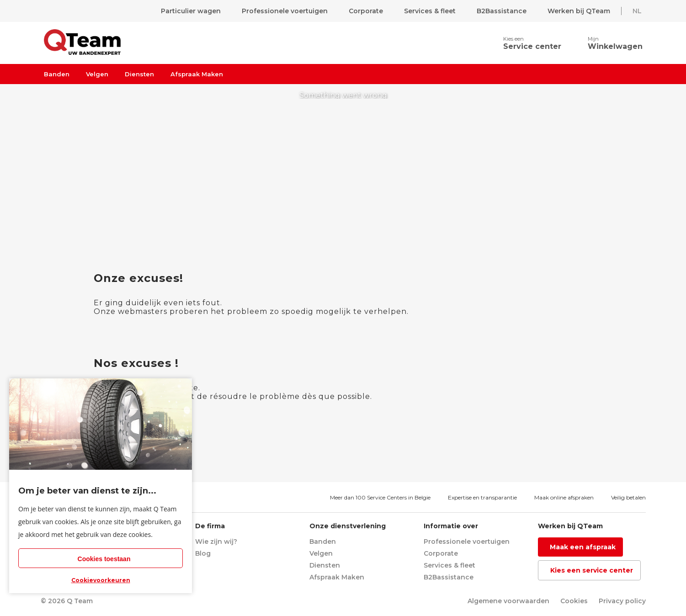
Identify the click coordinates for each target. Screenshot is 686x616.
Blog (203, 553)
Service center (532, 46)
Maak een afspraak (583, 547)
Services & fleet (430, 11)
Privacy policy (622, 601)
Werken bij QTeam (579, 11)
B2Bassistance (502, 11)
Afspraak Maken (197, 74)
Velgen (97, 74)
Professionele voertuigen (285, 11)
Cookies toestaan (104, 559)
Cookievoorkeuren (101, 580)
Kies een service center (592, 570)
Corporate (366, 11)
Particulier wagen (191, 11)
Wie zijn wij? (216, 542)
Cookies (574, 601)
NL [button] (637, 11)
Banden (57, 74)
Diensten (139, 74)
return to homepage (344, 207)
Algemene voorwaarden (508, 601)
